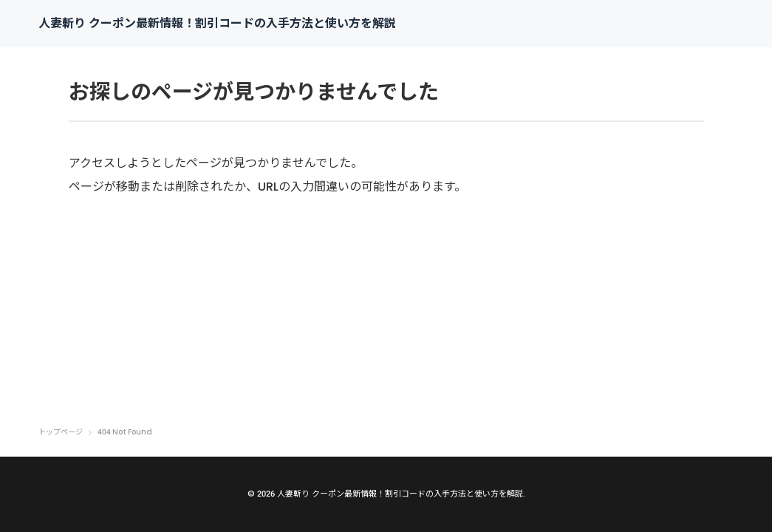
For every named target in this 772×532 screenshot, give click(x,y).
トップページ (61, 432)
